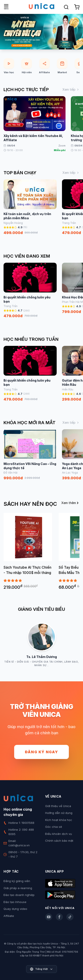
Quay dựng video (15, 909)
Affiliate (9, 916)
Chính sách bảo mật (59, 841)
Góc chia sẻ (54, 827)
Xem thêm (70, 503)
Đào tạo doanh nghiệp (19, 895)
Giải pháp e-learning (18, 888)
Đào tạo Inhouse (15, 902)
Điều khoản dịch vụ (59, 834)
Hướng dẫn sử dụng (59, 813)
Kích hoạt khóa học (59, 820)
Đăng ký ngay (41, 752)
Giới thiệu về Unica (58, 806)
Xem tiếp (71, 89)
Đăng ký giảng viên (17, 881)
